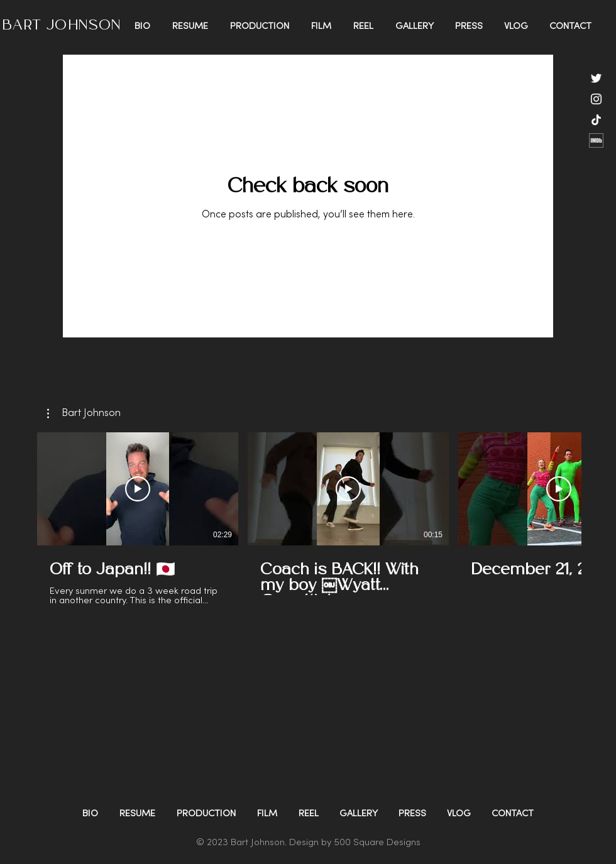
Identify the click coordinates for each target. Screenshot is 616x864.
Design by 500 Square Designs (355, 843)
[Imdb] (596, 140)
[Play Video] (138, 489)
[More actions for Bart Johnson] (84, 413)
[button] (84, 413)
